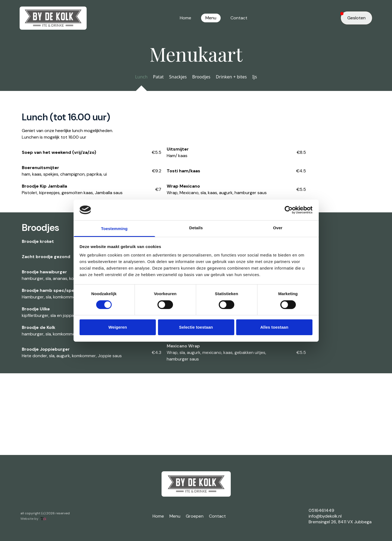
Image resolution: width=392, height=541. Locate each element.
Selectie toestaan (196, 327)
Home (186, 18)
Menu (211, 18)
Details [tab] (196, 228)
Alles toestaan (274, 327)
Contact (239, 18)
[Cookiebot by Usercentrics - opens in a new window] (289, 210)
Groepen (195, 516)
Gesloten (353, 16)
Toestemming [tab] (114, 229)
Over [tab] (278, 228)
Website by (33, 519)
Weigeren (118, 327)
